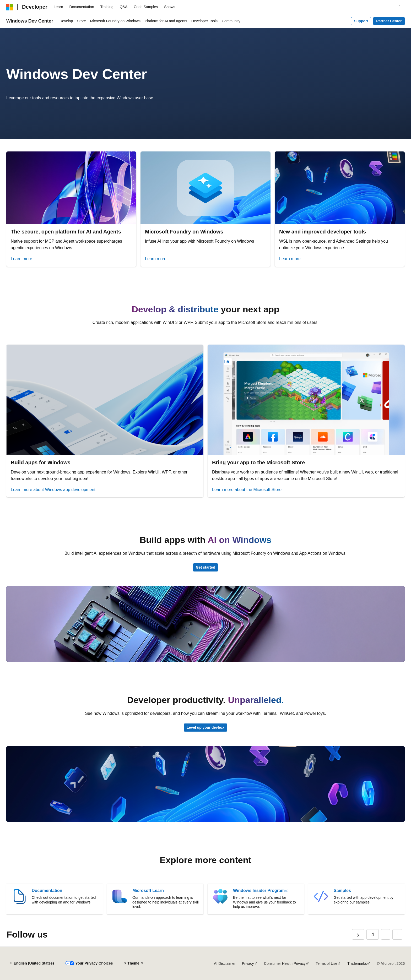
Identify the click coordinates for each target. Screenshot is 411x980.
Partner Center (389, 21)
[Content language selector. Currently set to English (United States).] (32, 963)
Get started (206, 567)
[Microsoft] (10, 7)
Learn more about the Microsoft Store (247, 490)
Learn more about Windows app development (53, 490)
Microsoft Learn (148, 891)
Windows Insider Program (259, 891)
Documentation (47, 891)
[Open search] (399, 7)
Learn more (21, 259)
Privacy (248, 963)
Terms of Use (326, 963)
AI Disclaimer (225, 963)
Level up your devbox (206, 727)
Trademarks (357, 963)
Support (361, 21)
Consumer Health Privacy (285, 963)
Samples (342, 891)
